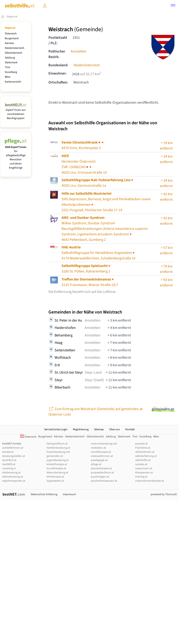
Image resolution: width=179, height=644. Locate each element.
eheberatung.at (11, 473)
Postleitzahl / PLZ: (58, 40)
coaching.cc (9, 468)
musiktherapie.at (101, 452)
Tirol (7, 67)
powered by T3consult (164, 494)
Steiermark (11, 62)
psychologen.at (100, 477)
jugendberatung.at (58, 460)
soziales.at (141, 464)
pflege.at (96, 464)
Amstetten (79, 51)
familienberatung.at (58, 448)
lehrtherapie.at (55, 477)
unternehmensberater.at (150, 481)
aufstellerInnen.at (13, 448)
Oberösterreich (14, 53)
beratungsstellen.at (14, 456)
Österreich (11, 34)
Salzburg (10, 58)
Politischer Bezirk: (57, 54)
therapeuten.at (144, 473)
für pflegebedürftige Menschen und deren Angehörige (16, 155)
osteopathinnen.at (102, 456)
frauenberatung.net (58, 452)
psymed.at (141, 444)
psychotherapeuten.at (104, 481)
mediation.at (98, 448)
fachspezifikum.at (57, 444)
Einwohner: (57, 73)
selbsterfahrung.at (146, 456)
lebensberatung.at (57, 473)
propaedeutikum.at (102, 473)
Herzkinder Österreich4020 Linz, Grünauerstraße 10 (84, 164)
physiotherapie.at (101, 468)
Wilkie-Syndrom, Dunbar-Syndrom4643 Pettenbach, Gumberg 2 (105, 229)
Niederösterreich (15, 48)
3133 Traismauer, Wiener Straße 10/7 (90, 282)
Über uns (115, 429)
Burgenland (12, 38)
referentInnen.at (145, 452)
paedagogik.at (99, 460)
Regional (12, 17)
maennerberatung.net (104, 444)
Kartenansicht (13, 82)
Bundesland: (58, 65)
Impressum (69, 494)
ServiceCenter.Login (56, 429)
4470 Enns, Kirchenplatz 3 (83, 145)
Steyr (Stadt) (94, 380)
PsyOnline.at (143, 448)
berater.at (8, 452)
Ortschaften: (58, 82)
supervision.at (144, 468)
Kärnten (10, 43)
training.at (141, 477)
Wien (8, 77)
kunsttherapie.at (56, 468)
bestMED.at (9, 464)
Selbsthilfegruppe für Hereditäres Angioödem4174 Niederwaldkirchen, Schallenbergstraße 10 (98, 253)
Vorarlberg (11, 72)
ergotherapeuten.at (14, 481)
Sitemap (99, 429)
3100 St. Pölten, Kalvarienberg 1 (86, 269)
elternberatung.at (13, 477)
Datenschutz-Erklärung (44, 494)
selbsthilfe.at (143, 460)
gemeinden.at (55, 456)
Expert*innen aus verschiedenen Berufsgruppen (16, 112)
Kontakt (130, 429)
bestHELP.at (9, 460)
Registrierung (81, 429)
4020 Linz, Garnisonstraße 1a (98, 183)
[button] (173, 6)
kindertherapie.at (57, 464)
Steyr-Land (93, 372)
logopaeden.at (55, 481)
